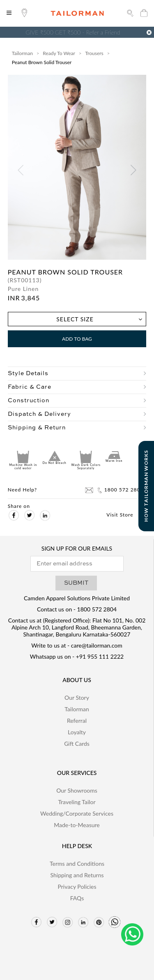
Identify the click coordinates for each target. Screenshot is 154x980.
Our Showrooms (77, 790)
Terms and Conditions (77, 864)
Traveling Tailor (77, 802)
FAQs (77, 898)
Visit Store (125, 515)
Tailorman (22, 53)
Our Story (77, 698)
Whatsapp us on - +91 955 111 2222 (77, 656)
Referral (77, 721)
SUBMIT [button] (76, 583)
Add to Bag (77, 339)
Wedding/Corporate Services (77, 813)
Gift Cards (77, 744)
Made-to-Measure (77, 825)
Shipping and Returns (77, 875)
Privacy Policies (77, 887)
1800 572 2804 (120, 490)
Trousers (94, 53)
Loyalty (77, 732)
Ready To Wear (59, 53)
